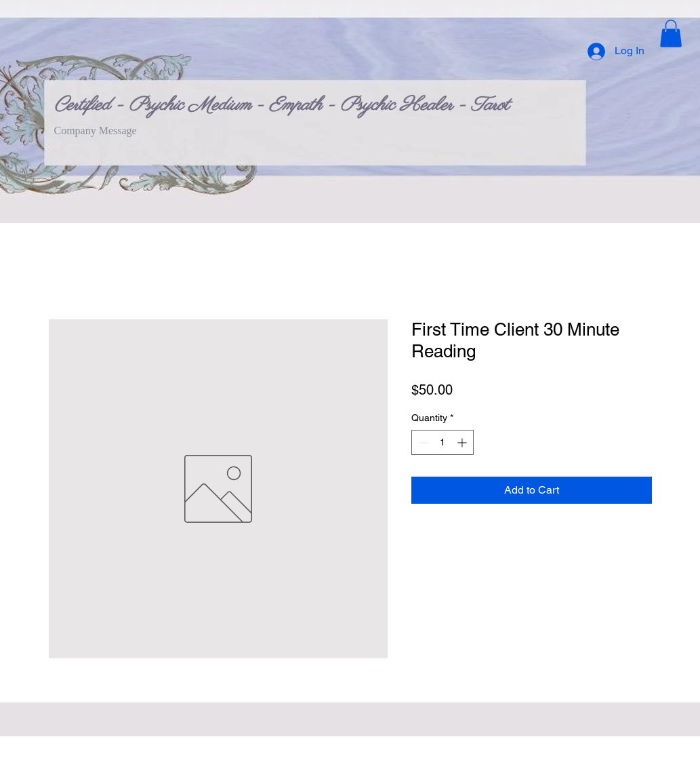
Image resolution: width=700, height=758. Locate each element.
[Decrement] (422, 442)
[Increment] (463, 442)
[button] (671, 34)
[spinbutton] (442, 442)
